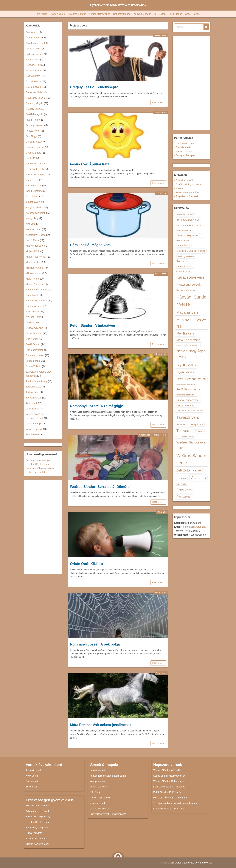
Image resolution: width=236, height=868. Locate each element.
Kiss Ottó (31, 224)
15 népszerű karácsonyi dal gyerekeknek (175, 803)
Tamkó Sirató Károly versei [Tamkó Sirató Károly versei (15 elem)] (189, 411)
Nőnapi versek (33, 306)
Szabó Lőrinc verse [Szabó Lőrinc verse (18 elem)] (188, 400)
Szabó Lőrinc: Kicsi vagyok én (169, 776)
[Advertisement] (43, 527)
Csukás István (33, 87)
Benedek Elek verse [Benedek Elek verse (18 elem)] (188, 220)
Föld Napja (41, 14)
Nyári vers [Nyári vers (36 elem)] (186, 365)
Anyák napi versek (36, 43)
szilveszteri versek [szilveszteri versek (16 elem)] (186, 406)
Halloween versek (35, 175)
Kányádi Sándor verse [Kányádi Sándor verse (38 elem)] (191, 301)
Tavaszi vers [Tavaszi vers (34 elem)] (188, 417)
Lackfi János (175, 14)
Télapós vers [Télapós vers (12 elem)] (181, 425)
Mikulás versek (34, 273)
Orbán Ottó (162, 512)
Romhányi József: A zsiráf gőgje (96, 406)
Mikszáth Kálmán (35, 268)
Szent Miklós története (38, 464)
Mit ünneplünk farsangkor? (40, 806)
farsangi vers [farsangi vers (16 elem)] (183, 245)
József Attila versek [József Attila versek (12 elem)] (183, 271)
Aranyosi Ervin (33, 49)
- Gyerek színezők (184, 180)
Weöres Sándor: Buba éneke (169, 781)
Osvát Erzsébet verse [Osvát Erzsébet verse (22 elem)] (191, 379)
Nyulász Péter (33, 317)
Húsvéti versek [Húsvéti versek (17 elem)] (185, 266)
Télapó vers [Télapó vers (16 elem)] (197, 424)
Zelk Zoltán (160, 14)
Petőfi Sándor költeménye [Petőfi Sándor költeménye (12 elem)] (186, 384)
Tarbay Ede (32, 392)
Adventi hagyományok (38, 811)
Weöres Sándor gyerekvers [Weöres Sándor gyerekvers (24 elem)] (191, 445)
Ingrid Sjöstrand (34, 191)
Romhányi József (35, 355)
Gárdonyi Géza (34, 142)
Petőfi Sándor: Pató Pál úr (167, 792)
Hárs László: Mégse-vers (90, 245)
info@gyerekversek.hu (194, 527)
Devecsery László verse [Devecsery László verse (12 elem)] (185, 230)
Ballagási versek (35, 54)
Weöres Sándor (77, 14)
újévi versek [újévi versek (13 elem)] (181, 484)
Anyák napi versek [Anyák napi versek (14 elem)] (185, 214)
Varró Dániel (32, 409)
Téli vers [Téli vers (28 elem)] (183, 431)
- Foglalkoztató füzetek (186, 196)
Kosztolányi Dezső (36, 235)
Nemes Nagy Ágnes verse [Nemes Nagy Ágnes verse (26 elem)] (191, 354)
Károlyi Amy (32, 218)
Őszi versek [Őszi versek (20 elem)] (184, 497)
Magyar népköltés (35, 246)
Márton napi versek (36, 257)
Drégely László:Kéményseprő (94, 87)
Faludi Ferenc (33, 120)
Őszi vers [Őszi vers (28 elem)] (184, 490)
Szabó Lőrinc (33, 361)
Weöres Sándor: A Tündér (167, 770)
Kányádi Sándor (142, 14)
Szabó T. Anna (33, 366)
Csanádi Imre (33, 76)
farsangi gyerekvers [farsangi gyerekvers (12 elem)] (183, 240)
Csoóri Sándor (193, 14)
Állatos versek (161, 354)
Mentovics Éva (34, 262)
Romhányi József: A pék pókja (95, 644)
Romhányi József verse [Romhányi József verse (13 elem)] (186, 395)
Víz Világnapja (33, 424)
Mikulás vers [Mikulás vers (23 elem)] (185, 333)
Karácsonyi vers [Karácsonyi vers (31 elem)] (190, 277)
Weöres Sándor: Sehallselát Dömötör (100, 487)
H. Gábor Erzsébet (36, 169)
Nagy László (32, 295)
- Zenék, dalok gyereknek (188, 184)
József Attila (32, 197)
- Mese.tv (179, 188)
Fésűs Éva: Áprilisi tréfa (90, 164)
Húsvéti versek (34, 186)
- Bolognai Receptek (185, 155)
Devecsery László (35, 98)
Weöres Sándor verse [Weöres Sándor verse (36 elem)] (191, 459)
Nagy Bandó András (36, 290)
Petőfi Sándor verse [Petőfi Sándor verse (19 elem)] (188, 389)
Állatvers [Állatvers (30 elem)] (199, 478)
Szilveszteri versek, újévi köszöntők (108, 814)
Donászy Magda (122, 14)
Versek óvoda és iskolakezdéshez (153, 435)
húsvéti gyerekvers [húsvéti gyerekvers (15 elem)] (185, 256)
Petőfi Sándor (161, 274)
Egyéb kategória (34, 114)
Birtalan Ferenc (34, 71)
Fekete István (33, 131)
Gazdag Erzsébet (35, 147)
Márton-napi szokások (38, 844)
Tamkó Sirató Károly (36, 381)
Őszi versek (32, 339)
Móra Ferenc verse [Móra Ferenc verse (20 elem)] (188, 340)
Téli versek (32, 403)
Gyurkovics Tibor (35, 164)
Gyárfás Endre (33, 153)
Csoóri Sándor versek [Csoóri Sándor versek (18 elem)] (189, 226)
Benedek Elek (33, 65)
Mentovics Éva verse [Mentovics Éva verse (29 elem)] (191, 323)
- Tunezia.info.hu (183, 147)
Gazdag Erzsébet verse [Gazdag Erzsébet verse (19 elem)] (191, 251)
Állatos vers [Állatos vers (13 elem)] (181, 478)
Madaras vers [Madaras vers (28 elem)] (187, 312)
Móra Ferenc (161, 673)
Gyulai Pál (31, 158)
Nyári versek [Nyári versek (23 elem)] (185, 372)
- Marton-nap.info (183, 152)
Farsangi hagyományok (38, 460)
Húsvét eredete (34, 833)
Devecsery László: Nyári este (169, 809)
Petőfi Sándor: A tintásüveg (93, 325)
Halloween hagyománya (39, 817)
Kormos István (33, 229)
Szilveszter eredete (36, 472)
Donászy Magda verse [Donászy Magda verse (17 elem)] (189, 235)
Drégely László (160, 35)
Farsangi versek (34, 125)
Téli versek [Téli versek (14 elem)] (200, 431)
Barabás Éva (33, 60)
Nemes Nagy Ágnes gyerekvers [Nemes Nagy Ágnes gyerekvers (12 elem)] (188, 345)
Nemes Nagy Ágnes (99, 14)
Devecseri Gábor (35, 92)
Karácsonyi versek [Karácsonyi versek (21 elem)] (188, 285)
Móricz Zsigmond (35, 284)
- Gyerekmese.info (184, 144)
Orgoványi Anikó (35, 328)
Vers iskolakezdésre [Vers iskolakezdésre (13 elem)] (185, 437)
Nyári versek (32, 312)
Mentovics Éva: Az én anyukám (170, 798)
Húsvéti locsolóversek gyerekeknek (108, 776)
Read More (158, 102)
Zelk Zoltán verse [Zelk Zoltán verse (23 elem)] (189, 470)
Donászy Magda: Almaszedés (169, 787)
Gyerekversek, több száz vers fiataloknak (118, 5)
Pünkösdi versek (35, 350)
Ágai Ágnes (32, 32)
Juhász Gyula (33, 202)
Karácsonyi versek (36, 213)
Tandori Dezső (33, 387)
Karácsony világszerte (38, 828)
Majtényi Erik (33, 251)
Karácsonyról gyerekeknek (40, 468)
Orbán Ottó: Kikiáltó (86, 564)
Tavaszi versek (58, 14)
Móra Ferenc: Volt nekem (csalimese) (100, 725)
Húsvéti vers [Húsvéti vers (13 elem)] (181, 261)
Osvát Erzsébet (34, 334)
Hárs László (162, 193)
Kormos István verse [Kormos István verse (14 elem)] (186, 290)
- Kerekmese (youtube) (186, 192)
